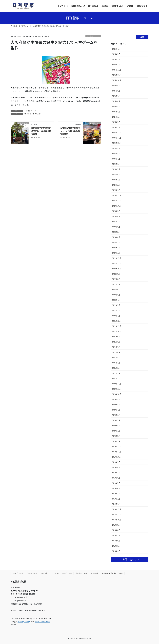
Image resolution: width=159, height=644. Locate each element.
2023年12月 (116, 195)
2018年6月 (116, 541)
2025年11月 (116, 75)
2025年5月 (116, 106)
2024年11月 (116, 138)
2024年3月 (116, 180)
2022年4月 (116, 300)
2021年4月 (116, 363)
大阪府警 (38, 114)
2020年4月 (116, 426)
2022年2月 (116, 310)
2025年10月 (116, 80)
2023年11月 (116, 200)
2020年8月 (116, 405)
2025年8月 (116, 91)
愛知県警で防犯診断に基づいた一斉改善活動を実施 (41, 131)
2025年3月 (116, 117)
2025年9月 (116, 85)
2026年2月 (116, 59)
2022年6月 (116, 289)
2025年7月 (116, 96)
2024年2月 (116, 185)
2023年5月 (116, 232)
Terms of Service (42, 622)
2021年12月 (116, 321)
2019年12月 (116, 446)
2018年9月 (116, 525)
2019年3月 (116, 494)
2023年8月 (116, 216)
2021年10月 (116, 331)
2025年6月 (116, 101)
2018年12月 (116, 509)
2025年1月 (116, 127)
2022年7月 (116, 284)
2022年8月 (116, 279)
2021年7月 (116, 347)
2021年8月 (116, 342)
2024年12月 (116, 132)
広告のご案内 (32, 573)
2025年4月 (116, 112)
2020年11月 (116, 389)
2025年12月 (116, 70)
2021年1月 (116, 378)
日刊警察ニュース (93, 36)
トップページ (18, 573)
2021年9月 (116, 337)
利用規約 (95, 573)
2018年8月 (116, 530)
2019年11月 (116, 452)
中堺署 (29, 114)
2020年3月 (116, 431)
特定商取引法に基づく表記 (112, 573)
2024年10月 (116, 143)
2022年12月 (116, 258)
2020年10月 (116, 394)
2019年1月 (116, 504)
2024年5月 (116, 169)
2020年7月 (116, 410)
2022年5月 (116, 295)
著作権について (81, 573)
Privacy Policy (24, 622)
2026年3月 (116, 54)
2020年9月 (116, 399)
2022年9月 (116, 274)
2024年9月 (116, 148)
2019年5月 (116, 483)
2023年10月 (116, 206)
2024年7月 (116, 159)
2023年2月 (116, 248)
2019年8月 (116, 467)
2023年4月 (116, 237)
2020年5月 (116, 420)
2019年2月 (116, 499)
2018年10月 (116, 520)
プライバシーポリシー (63, 573)
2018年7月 (116, 535)
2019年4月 (116, 488)
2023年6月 (116, 227)
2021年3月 (116, 368)
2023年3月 (116, 242)
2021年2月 (116, 373)
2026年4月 (116, 49)
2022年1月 (116, 316)
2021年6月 (116, 352)
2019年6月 (116, 478)
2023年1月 (116, 253)
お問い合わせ (46, 573)
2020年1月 (116, 441)
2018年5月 (116, 546)
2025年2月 (116, 122)
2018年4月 (116, 551)
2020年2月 (116, 436)
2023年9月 (116, 211)
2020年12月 (116, 384)
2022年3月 (116, 305)
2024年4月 (116, 174)
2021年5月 (116, 357)
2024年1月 (116, 190)
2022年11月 (116, 263)
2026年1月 (116, 64)
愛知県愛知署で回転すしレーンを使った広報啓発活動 (70, 131)
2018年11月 (116, 514)
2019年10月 (116, 457)
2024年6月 (116, 164)
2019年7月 (116, 472)
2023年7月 (116, 221)
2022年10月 (116, 269)
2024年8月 (116, 153)
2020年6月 (116, 415)
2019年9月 (116, 462)
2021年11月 (116, 326)
